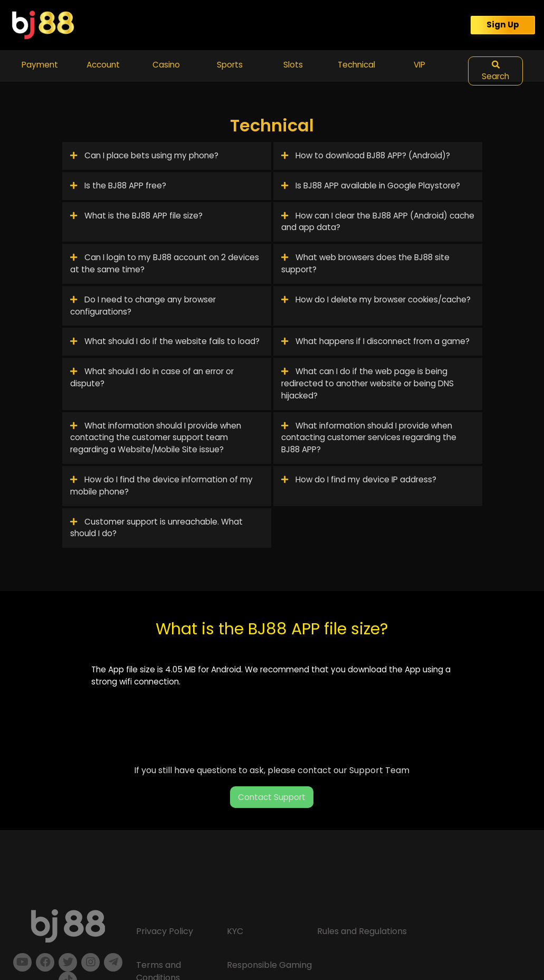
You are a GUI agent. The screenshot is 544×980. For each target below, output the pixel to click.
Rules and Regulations (362, 931)
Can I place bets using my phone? (144, 155)
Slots (293, 65)
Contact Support (272, 797)
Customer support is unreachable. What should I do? (156, 528)
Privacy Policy (165, 931)
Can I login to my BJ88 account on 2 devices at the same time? (165, 263)
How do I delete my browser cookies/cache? (376, 299)
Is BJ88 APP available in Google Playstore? (371, 185)
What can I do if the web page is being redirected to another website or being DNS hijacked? (368, 383)
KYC (235, 931)
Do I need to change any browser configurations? (143, 306)
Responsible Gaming (269, 965)
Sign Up (503, 25)
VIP (419, 65)
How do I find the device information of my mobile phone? (161, 486)
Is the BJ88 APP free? (118, 185)
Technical (356, 65)
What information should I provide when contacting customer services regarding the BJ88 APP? (369, 438)
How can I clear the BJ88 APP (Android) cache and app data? (378, 222)
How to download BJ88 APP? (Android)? (366, 155)
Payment (40, 65)
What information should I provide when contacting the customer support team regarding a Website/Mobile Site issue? (156, 438)
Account (103, 65)
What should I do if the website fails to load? (165, 341)
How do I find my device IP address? (359, 479)
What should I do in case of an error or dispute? (152, 377)
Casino (166, 65)
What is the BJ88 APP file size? (136, 216)
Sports (230, 65)
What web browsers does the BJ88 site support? (365, 263)
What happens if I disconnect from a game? (375, 341)
